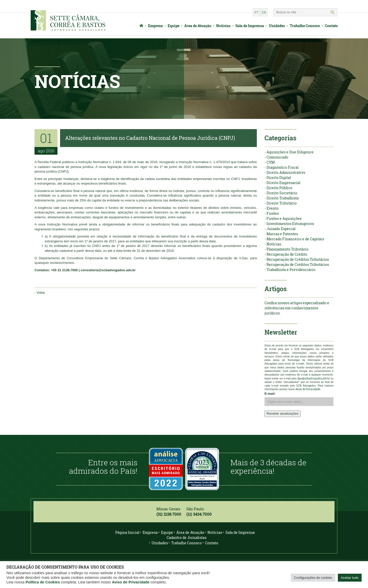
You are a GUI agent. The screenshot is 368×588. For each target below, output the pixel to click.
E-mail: (270, 394)
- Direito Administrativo (285, 172)
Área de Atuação (198, 26)
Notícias (223, 26)
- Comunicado (276, 157)
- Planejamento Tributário (286, 249)
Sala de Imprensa (250, 26)
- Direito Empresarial (282, 183)
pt (257, 12)
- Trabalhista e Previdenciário (290, 270)
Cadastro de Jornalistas (187, 538)
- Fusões (272, 213)
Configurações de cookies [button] (313, 578)
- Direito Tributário (281, 203)
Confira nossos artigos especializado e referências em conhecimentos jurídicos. (297, 308)
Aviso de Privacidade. (308, 389)
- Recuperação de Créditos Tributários (297, 259)
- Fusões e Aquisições (283, 218)
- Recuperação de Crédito (286, 254)
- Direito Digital (278, 178)
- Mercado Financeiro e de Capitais (294, 239)
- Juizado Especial (280, 229)
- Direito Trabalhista (282, 198)
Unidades (277, 26)
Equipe (174, 26)
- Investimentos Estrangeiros (289, 224)
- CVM (270, 162)
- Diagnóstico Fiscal (281, 167)
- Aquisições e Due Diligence (289, 152)
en (264, 12)
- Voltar (40, 293)
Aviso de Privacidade (131, 582)
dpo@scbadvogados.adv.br (314, 378)
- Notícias (273, 244)
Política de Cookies (43, 582)
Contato (331, 26)
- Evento (272, 208)
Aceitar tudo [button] (350, 578)
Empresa (155, 26)
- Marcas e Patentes (281, 234)
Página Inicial (127, 532)
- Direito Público (278, 188)
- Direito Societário (281, 193)
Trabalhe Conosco (305, 26)
